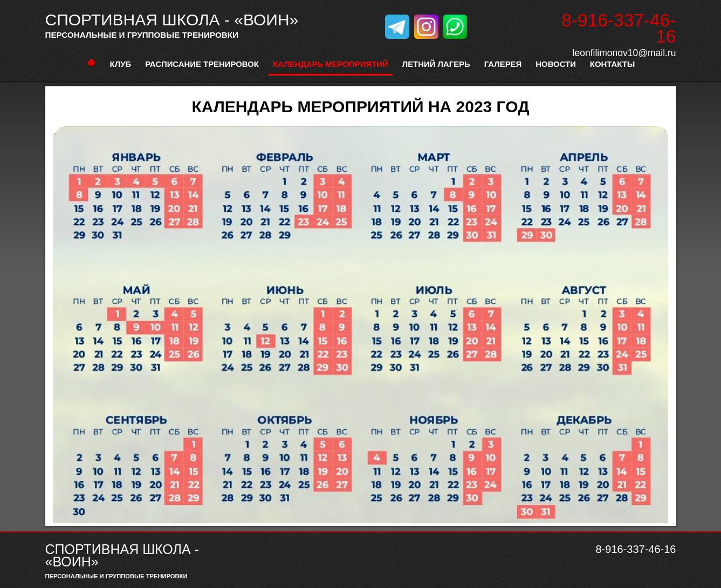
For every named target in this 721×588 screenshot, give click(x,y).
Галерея (503, 64)
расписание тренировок (202, 64)
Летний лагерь (436, 64)
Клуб (121, 64)
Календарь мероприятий (331, 64)
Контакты (613, 64)
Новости (556, 64)
